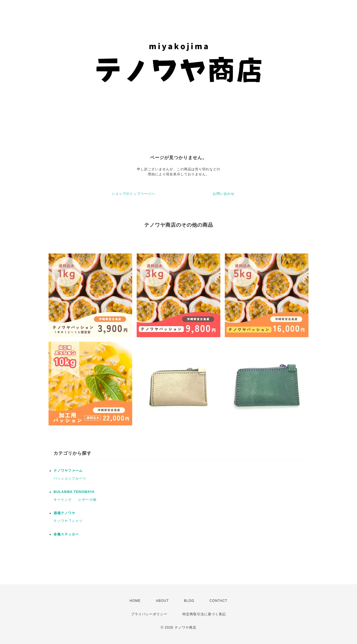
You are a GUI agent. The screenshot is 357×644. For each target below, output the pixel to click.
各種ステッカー (66, 534)
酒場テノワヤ (64, 513)
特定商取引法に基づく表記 (204, 614)
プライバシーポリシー (149, 614)
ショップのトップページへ (133, 194)
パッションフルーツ (70, 478)
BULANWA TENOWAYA (74, 492)
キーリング (63, 500)
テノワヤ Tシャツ (68, 521)
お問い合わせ (224, 194)
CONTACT (218, 601)
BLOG (189, 601)
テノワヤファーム (68, 471)
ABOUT (162, 601)
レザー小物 (87, 500)
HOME (135, 601)
